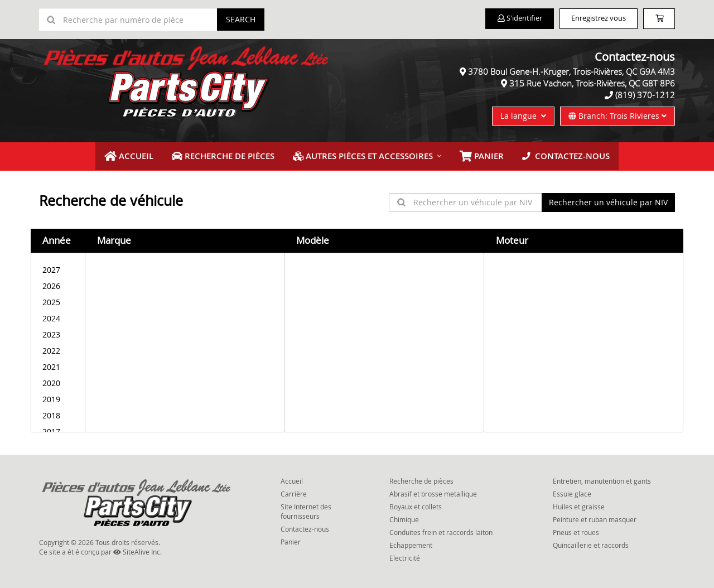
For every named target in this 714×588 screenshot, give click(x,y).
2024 (58, 315)
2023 (58, 332)
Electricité (405, 556)
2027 (58, 267)
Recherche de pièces (231, 155)
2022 (58, 348)
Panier (291, 539)
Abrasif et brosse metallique (433, 491)
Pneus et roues (576, 530)
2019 (58, 396)
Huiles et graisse (579, 504)
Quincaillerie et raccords (591, 543)
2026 (58, 283)
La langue (523, 116)
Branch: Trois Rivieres (617, 116)
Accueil (142, 155)
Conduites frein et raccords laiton (441, 530)
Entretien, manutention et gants (602, 478)
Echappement (411, 543)
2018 (58, 413)
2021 (58, 364)
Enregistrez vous (586, 19)
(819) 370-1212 (645, 95)
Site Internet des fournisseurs (306, 509)
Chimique (404, 517)
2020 (58, 380)
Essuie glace (572, 491)
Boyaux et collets (416, 504)
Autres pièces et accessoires (364, 155)
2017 (58, 429)
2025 (58, 299)
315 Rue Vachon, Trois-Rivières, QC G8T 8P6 (592, 83)
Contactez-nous (555, 155)
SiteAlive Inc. (138, 550)
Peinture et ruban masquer (595, 517)
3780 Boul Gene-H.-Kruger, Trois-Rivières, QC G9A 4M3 (571, 71)
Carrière (294, 491)
